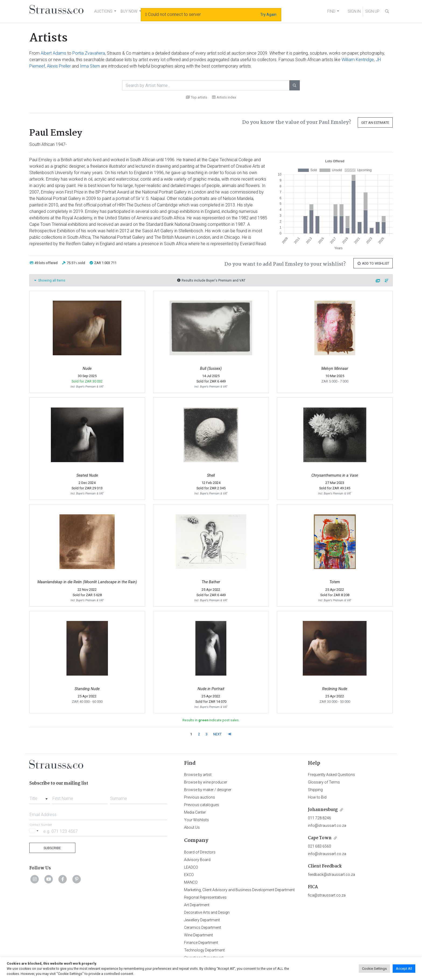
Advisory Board (197, 860)
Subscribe (52, 848)
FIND (331, 11)
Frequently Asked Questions (331, 775)
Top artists (197, 97)
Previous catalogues (202, 805)
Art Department (197, 905)
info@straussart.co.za (327, 826)
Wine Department (198, 935)
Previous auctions (200, 797)
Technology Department (204, 950)
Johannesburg (323, 810)
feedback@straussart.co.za (331, 874)
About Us (192, 827)
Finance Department (201, 943)
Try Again (268, 15)
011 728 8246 (319, 818)
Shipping (315, 790)
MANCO (191, 882)
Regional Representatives (205, 897)
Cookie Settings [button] (374, 969)
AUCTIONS (103, 11)
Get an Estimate (375, 123)
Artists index (224, 97)
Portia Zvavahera (89, 53)
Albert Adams (53, 53)
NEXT (217, 734)
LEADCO (191, 867)
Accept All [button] (404, 969)
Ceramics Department (203, 928)
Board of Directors (200, 852)
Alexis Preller (59, 66)
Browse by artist (198, 775)
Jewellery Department (202, 920)
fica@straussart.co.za (327, 895)
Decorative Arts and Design (207, 912)
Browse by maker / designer (208, 790)
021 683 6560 (319, 846)
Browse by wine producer (206, 782)
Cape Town (320, 838)
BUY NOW (129, 11)
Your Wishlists (196, 820)
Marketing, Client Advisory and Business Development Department (239, 890)
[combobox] (40, 797)
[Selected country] (35, 831)
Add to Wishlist (373, 263)
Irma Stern (90, 66)
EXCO (189, 875)
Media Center (195, 812)
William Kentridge (358, 60)
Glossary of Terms (324, 782)
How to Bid (317, 797)
